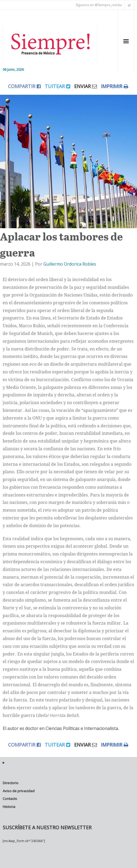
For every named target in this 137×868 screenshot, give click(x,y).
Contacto (10, 799)
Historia (9, 807)
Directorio (11, 783)
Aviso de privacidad (19, 791)
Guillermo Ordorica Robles (70, 264)
